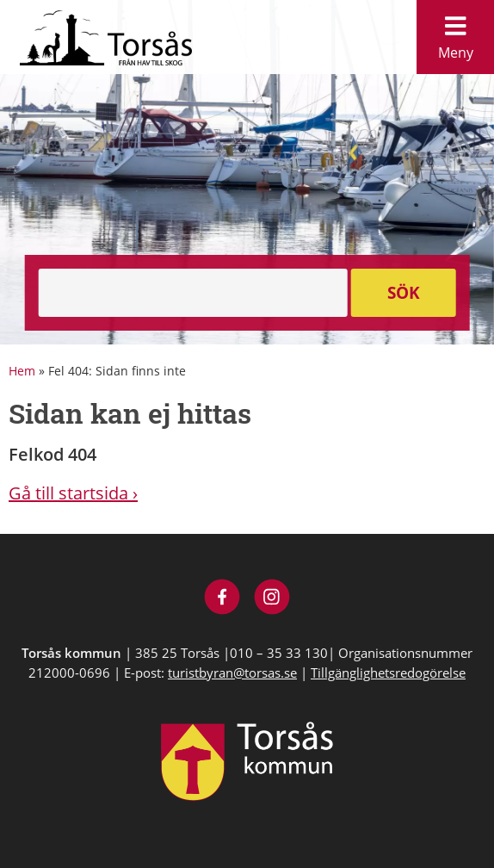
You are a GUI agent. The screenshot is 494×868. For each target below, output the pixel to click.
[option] (247, 172)
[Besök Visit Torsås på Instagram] (272, 599)
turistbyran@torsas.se (232, 673)
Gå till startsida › (73, 493)
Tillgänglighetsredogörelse (388, 673)
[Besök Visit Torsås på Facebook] (222, 599)
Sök (404, 293)
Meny (455, 33)
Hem (22, 371)
